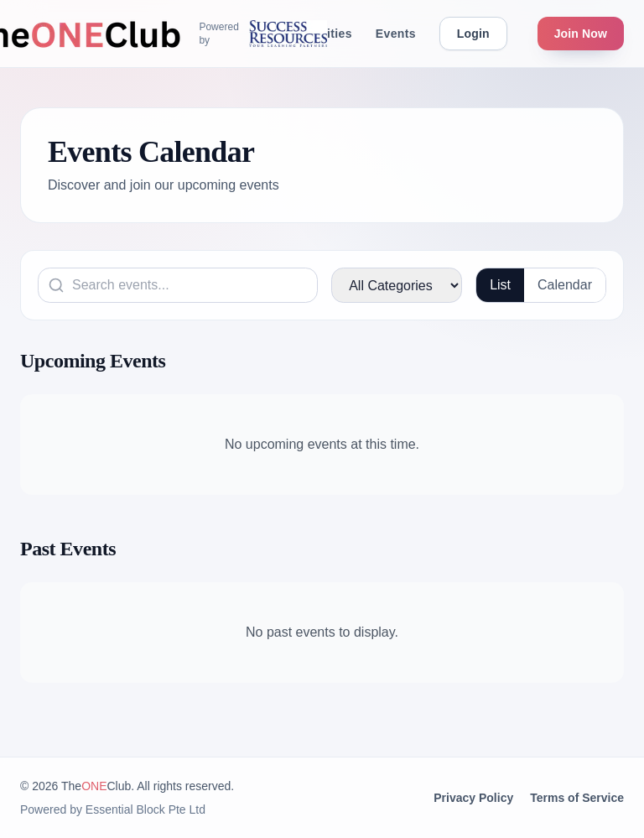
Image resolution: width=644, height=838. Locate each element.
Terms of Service (577, 798)
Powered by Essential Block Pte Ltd (113, 809)
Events (396, 34)
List (500, 285)
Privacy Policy (473, 798)
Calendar (565, 285)
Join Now (581, 34)
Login (473, 34)
